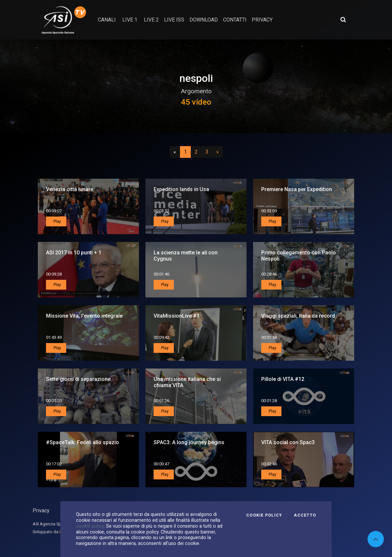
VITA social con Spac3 (288, 442)
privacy (262, 20)
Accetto (305, 515)
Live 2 (151, 20)
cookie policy (90, 526)
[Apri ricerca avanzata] (343, 20)
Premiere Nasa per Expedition (297, 189)
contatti (235, 20)
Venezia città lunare (70, 189)
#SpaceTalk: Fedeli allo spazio (83, 442)
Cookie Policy (264, 515)
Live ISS (174, 20)
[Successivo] (218, 152)
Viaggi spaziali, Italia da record (298, 316)
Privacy (41, 511)
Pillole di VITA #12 (283, 379)
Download (204, 20)
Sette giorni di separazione (78, 379)
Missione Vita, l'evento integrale (84, 316)
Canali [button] (107, 20)
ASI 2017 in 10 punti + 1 (74, 253)
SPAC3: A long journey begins (189, 442)
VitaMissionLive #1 (177, 316)
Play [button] (57, 221)
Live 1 (130, 20)
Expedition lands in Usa (181, 189)
